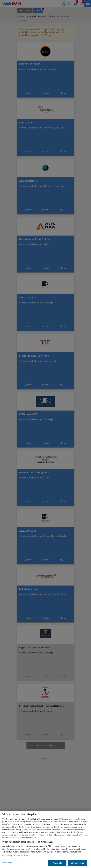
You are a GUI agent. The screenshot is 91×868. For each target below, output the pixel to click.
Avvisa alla (57, 863)
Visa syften (7, 863)
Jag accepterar (78, 863)
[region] (45, 839)
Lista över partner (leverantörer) (16, 855)
